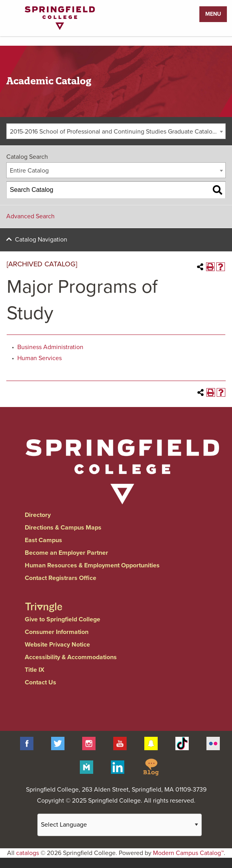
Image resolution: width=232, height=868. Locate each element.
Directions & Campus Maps (63, 528)
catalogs (28, 853)
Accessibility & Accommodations (71, 657)
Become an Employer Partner (66, 553)
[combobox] (116, 131)
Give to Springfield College (63, 619)
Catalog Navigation (41, 240)
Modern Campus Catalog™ (188, 853)
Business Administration (50, 347)
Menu (213, 14)
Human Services (40, 358)
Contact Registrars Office (61, 578)
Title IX (35, 670)
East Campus (43, 540)
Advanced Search (30, 216)
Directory (38, 515)
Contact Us (41, 682)
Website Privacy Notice (57, 645)
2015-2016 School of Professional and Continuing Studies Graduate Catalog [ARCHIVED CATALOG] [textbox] (118, 132)
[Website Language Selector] (120, 825)
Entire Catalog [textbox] (29, 171)
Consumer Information (57, 632)
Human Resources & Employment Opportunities (92, 565)
